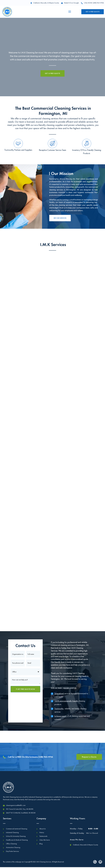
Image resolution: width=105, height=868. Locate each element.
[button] (70, 12)
